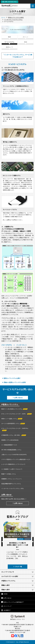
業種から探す (6, 585)
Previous (2, 542)
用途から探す (6, 590)
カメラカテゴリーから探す (10, 576)
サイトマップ (6, 606)
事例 (26, 42)
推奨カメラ (9, 47)
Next (33, 542)
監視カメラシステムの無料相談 (12, 602)
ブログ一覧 (17, 567)
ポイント (26, 37)
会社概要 (6, 610)
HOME (4, 594)
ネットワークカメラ (8, 572)
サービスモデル (9, 42)
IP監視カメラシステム (8, 581)
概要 (9, 37)
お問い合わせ (18, 398)
